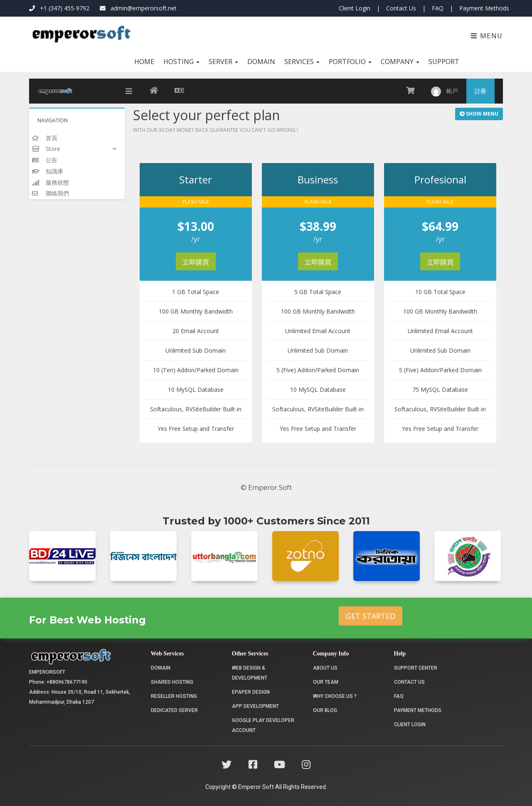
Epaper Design (251, 692)
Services (302, 62)
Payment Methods (484, 8)
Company (400, 62)
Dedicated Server (174, 710)
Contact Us (401, 8)
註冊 (480, 91)
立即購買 (196, 262)
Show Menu (479, 114)
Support (444, 62)
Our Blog (325, 710)
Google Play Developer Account (263, 725)
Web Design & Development (250, 673)
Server (223, 62)
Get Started (371, 616)
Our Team (326, 682)
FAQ (438, 8)
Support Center (416, 668)
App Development (255, 706)
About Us (325, 668)
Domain (261, 62)
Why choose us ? (335, 696)
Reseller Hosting (174, 696)
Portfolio (350, 62)
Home (144, 62)
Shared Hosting (172, 682)
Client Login (355, 8)
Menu (487, 36)
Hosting (181, 62)
